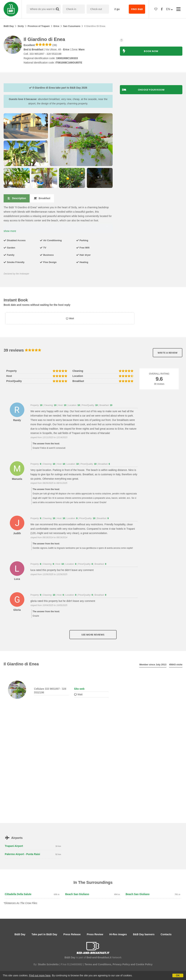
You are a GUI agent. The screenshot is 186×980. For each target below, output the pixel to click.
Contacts (166, 934)
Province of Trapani (39, 26)
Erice (56, 26)
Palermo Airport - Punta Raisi (23, 854)
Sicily (21, 26)
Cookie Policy (144, 964)
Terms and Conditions (98, 964)
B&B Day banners (144, 934)
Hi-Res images (118, 934)
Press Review (95, 934)
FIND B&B (137, 9)
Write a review (168, 353)
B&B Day (9, 26)
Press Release (72, 934)
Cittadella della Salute (18, 894)
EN (170, 9)
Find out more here (40, 975)
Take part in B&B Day (44, 934)
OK (178, 975)
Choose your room (143, 90)
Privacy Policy (121, 964)
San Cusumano (72, 26)
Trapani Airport (14, 846)
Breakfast (42, 198)
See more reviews (93, 635)
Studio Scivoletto (48, 964)
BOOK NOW (140, 51)
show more (10, 231)
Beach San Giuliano (77, 894)
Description (17, 198)
